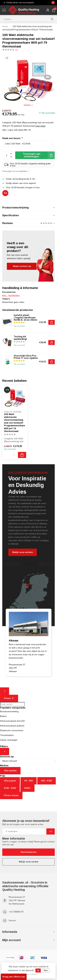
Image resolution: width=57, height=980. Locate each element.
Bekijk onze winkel (29, 862)
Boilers (3, 716)
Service (12, 921)
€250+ (27, 788)
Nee (46, 970)
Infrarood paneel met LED (12, 721)
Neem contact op (22, 266)
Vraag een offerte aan (14, 977)
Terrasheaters (7, 735)
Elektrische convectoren (12, 730)
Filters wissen (11, 795)
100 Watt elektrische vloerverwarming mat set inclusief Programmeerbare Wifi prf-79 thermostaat (14, 423)
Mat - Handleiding (11, 295)
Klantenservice (29, 852)
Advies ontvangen (9, 740)
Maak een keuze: (12, 138)
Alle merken (10, 771)
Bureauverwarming (9, 711)
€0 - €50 (29, 781)
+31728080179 (16, 912)
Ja (38, 970)
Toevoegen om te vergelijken (15, 171)
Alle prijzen (10, 781)
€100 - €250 (10, 788)
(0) (16, 50)
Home (5, 26)
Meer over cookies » (29, 974)
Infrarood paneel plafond (12, 726)
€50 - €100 (47, 781)
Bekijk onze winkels (23, 552)
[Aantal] (14, 455)
